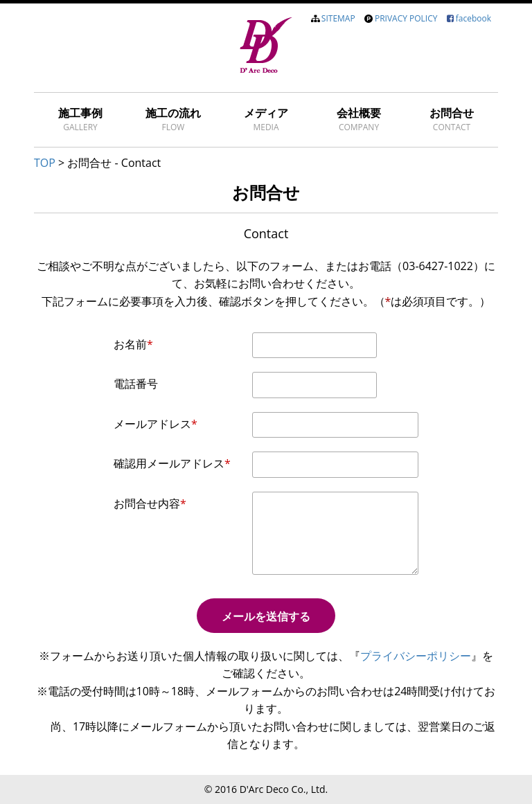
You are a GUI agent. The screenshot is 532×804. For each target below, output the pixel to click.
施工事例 (80, 119)
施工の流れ (173, 119)
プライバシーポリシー (416, 656)
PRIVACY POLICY (406, 18)
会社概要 (359, 119)
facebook (473, 18)
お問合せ (452, 119)
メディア (266, 119)
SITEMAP (338, 18)
